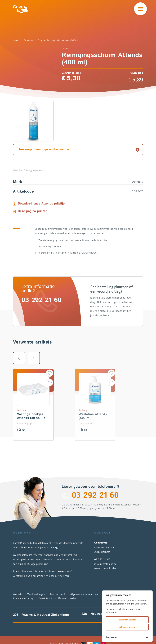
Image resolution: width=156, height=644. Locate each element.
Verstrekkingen (36, 553)
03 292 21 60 (41, 260)
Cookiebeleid (46, 558)
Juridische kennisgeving (117, 553)
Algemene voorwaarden (84, 553)
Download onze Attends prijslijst (42, 163)
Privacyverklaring (23, 558)
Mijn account (58, 553)
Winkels (18, 553)
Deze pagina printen (33, 170)
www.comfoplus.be (105, 527)
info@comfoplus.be (105, 523)
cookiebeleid (123, 609)
